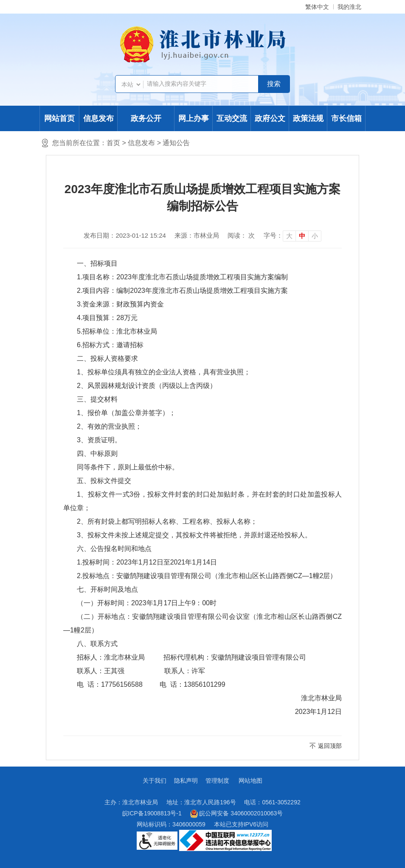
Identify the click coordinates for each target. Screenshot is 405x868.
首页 (113, 143)
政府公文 (270, 118)
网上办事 (194, 118)
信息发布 (98, 118)
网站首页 (59, 118)
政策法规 (308, 118)
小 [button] (315, 236)
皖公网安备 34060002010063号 (237, 814)
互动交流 (232, 118)
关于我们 (155, 781)
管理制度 (217, 781)
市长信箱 (346, 118)
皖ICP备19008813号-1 (152, 813)
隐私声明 (186, 781)
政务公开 (146, 118)
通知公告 (176, 143)
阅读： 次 (241, 235)
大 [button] (289, 236)
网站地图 (250, 781)
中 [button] (302, 236)
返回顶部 (330, 746)
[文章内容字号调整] (292, 236)
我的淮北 (349, 7)
